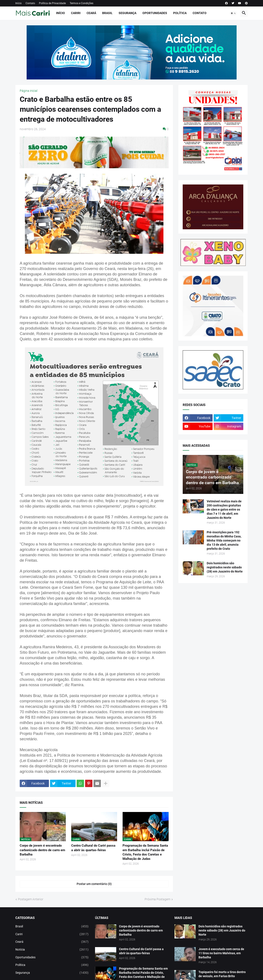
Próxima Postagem (157, 899)
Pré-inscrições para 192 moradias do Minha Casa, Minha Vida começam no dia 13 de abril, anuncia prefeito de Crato (224, 540)
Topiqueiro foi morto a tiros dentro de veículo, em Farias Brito (222, 974)
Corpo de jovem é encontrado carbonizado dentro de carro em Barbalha (42, 850)
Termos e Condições (81, 3)
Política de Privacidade (52, 3)
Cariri (76, 13)
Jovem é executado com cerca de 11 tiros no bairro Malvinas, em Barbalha (221, 953)
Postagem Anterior (31, 899)
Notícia (52, 950)
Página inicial (29, 91)
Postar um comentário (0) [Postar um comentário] (94, 884)
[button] (233, 13)
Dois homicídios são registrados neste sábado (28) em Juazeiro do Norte (225, 567)
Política (180, 13)
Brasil (107, 13)
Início (19, 3)
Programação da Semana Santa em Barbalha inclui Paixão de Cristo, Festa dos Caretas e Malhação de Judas (145, 852)
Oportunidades (155, 13)
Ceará (91, 13)
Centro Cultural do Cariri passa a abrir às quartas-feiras (93, 848)
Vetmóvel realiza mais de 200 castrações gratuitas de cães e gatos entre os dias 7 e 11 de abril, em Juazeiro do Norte (224, 509)
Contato (30, 3)
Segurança (127, 13)
